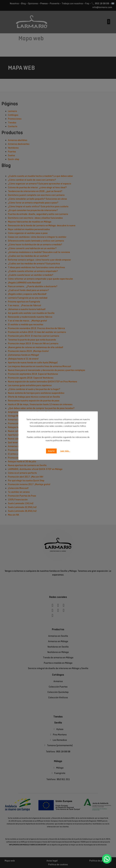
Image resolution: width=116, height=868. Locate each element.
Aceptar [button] (51, 448)
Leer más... (65, 448)
